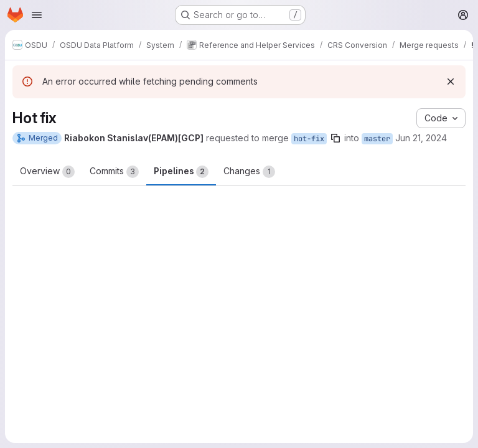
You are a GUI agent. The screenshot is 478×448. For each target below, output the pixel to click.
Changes (249, 172)
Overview (47, 172)
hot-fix (309, 139)
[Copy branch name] (335, 138)
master (377, 139)
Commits (114, 172)
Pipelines (181, 172)
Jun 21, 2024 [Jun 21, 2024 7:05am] (421, 138)
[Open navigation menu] (37, 15)
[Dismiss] (451, 82)
